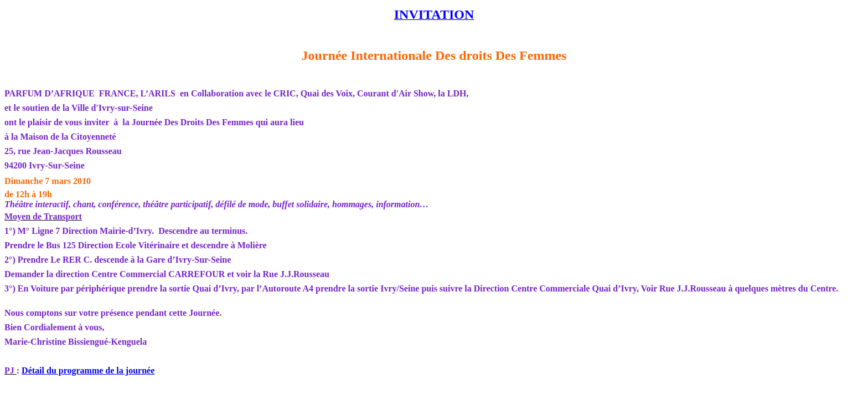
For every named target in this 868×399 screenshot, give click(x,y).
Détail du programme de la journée (88, 370)
